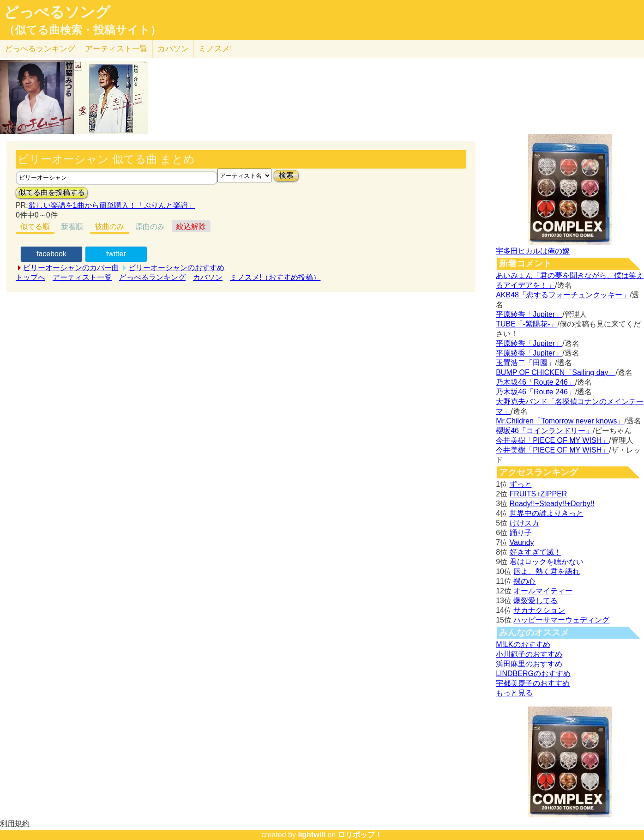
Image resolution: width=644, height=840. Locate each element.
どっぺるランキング (152, 277)
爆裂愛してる (536, 601)
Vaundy (522, 542)
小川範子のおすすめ (529, 654)
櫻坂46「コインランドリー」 (544, 431)
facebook (51, 254)
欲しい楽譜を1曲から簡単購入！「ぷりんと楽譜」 (112, 205)
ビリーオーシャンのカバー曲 (71, 268)
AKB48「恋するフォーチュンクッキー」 (563, 295)
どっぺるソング (57, 12)
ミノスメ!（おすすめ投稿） (275, 277)
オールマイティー (543, 591)
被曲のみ (109, 227)
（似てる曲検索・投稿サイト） (82, 30)
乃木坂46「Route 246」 (536, 382)
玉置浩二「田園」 (525, 363)
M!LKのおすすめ (523, 644)
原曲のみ (150, 227)
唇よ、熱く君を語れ (547, 571)
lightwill (312, 835)
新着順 (72, 227)
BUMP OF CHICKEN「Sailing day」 (556, 372)
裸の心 (524, 581)
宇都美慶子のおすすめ (533, 683)
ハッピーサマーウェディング (561, 620)
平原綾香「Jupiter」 (529, 314)
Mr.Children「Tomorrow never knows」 (560, 421)
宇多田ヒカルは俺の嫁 (533, 251)
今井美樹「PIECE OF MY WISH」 (552, 440)
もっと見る (514, 693)
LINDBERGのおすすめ (533, 674)
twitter (116, 254)
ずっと (521, 484)
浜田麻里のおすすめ (529, 664)
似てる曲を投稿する (52, 192)
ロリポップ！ (360, 835)
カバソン (173, 49)
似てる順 (35, 227)
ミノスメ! (215, 49)
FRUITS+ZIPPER (539, 494)
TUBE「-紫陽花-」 (527, 324)
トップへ (30, 277)
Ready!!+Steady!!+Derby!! (552, 504)
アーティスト (116, 49)
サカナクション (539, 610)
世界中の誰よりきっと (547, 513)
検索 (286, 175)
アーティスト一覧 (82, 277)
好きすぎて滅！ (536, 552)
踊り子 (521, 533)
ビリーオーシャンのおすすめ (176, 268)
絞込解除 (191, 227)
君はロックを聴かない (547, 562)
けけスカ (524, 523)
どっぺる (40, 49)
